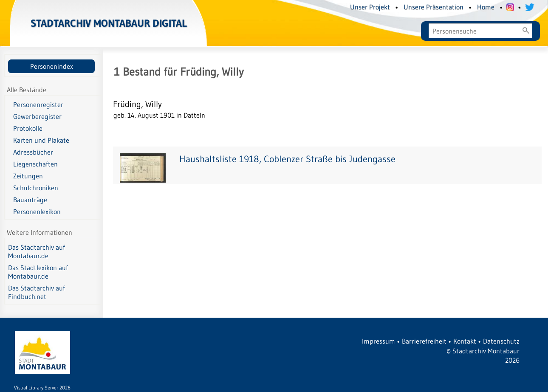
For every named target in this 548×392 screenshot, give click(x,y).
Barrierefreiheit (424, 341)
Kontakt (465, 341)
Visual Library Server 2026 (42, 388)
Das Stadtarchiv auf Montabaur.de (37, 251)
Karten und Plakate (41, 140)
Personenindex (52, 66)
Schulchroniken (36, 188)
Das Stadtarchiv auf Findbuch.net (37, 292)
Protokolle (28, 128)
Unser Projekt (370, 7)
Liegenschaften (35, 164)
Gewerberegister (37, 116)
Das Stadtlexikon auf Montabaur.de (38, 272)
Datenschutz (501, 341)
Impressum (379, 341)
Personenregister (38, 104)
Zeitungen (28, 176)
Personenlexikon (37, 212)
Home (486, 7)
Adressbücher (33, 152)
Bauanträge (30, 200)
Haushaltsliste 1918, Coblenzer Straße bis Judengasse (287, 159)
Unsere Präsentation (434, 7)
